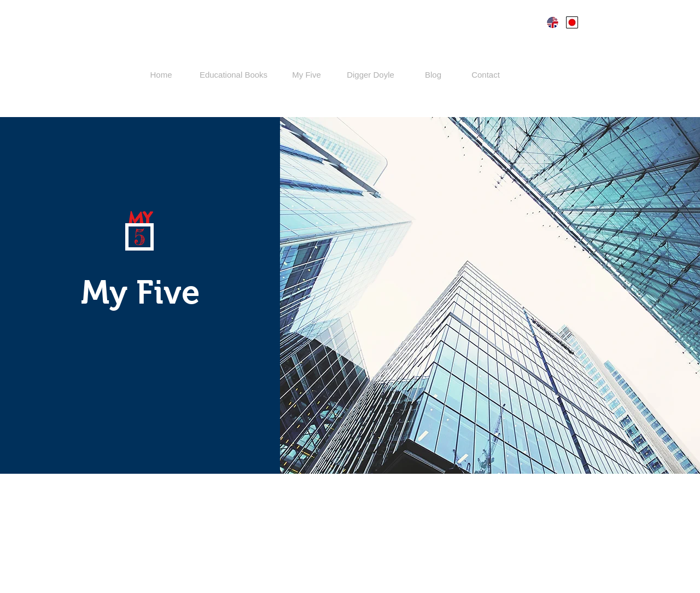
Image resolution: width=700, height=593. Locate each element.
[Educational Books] (234, 75)
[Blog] (433, 75)
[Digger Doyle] (371, 75)
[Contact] (486, 75)
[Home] (161, 75)
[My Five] (307, 75)
